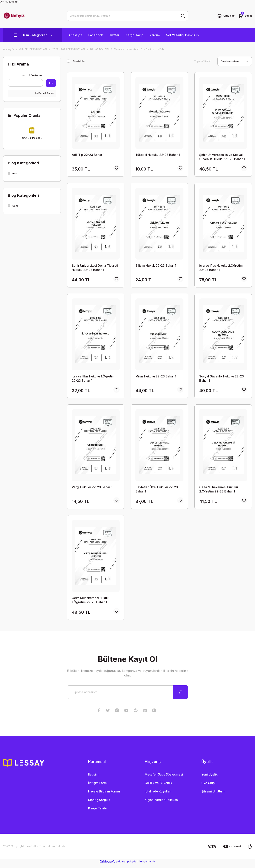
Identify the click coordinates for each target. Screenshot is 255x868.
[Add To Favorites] (117, 169)
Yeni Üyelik (209, 778)
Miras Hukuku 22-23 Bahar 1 (156, 378)
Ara (51, 83)
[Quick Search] (25, 83)
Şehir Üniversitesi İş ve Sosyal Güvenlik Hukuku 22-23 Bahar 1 (222, 157)
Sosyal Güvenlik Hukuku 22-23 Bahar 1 (222, 380)
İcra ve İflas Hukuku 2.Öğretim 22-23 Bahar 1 (221, 268)
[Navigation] (33, 35)
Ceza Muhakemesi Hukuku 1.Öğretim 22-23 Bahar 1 (91, 603)
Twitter (114, 35)
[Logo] (14, 16)
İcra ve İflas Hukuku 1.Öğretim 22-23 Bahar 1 (93, 380)
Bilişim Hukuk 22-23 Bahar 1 (156, 266)
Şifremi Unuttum (213, 795)
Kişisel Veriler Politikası (162, 803)
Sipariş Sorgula (99, 803)
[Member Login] (225, 16)
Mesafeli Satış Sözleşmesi (164, 778)
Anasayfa (75, 35)
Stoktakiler (79, 61)
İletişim (93, 778)
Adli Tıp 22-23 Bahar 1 (88, 155)
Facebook (96, 35)
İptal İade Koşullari (158, 795)
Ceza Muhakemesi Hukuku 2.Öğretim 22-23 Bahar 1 (219, 491)
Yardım (155, 35)
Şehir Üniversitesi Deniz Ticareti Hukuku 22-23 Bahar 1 (95, 268)
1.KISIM (160, 49)
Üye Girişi (208, 786)
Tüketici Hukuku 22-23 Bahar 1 (158, 155)
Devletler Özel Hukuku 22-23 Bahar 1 (157, 491)
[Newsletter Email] (128, 696)
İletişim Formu (98, 786)
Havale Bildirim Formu (104, 795)
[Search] (128, 16)
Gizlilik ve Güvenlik (158, 786)
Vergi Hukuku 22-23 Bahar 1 (92, 489)
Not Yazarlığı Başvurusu (183, 35)
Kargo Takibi (97, 812)
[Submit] (181, 696)
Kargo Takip (134, 35)
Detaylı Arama (45, 93)
